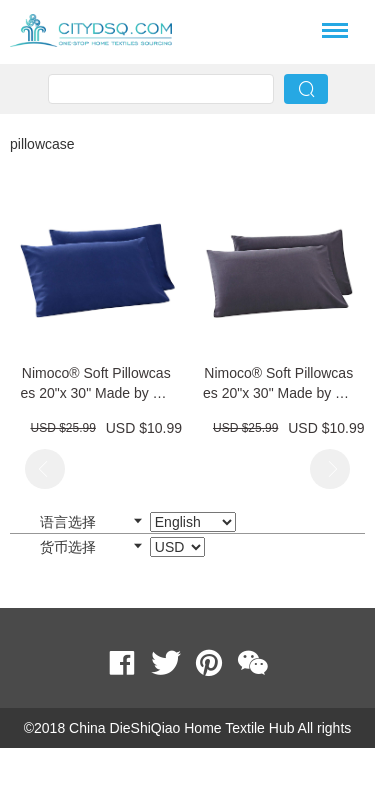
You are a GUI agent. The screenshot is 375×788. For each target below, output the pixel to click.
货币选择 (122, 547)
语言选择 (138, 522)
